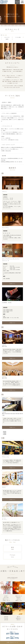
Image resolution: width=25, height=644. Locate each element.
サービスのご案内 (18, 37)
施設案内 (7, 39)
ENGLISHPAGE (17, 2)
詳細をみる (12, 284)
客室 (12, 548)
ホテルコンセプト (7, 37)
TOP (1, 35)
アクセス (12, 556)
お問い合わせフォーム (12, 642)
